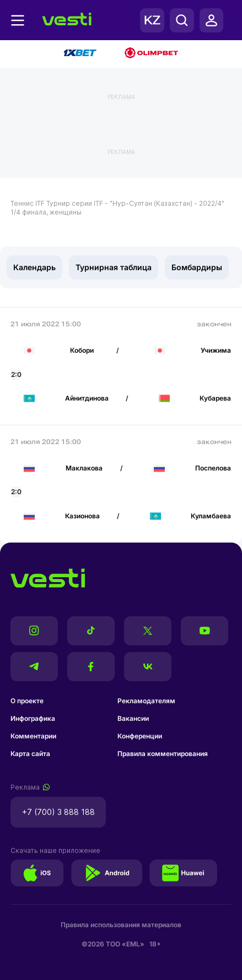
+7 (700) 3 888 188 (58, 812)
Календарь (34, 267)
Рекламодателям (146, 701)
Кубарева (215, 398)
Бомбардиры (197, 267)
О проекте (27, 701)
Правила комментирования (163, 754)
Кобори (82, 350)
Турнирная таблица (114, 267)
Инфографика (33, 718)
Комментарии (33, 736)
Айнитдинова (87, 398)
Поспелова (213, 468)
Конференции (140, 736)
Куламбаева (211, 516)
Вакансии (133, 718)
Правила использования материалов (121, 925)
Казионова (82, 516)
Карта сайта (30, 754)
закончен (214, 324)
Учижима (216, 350)
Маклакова (84, 468)
